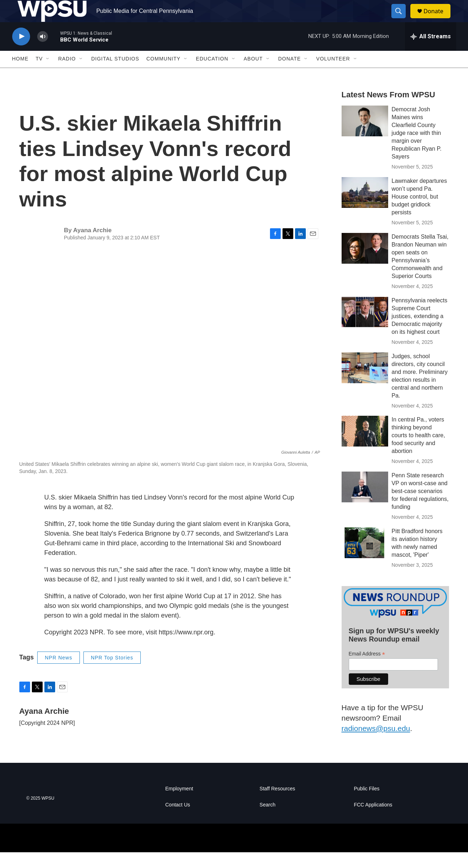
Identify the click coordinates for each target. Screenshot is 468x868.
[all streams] (431, 52)
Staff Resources (277, 804)
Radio (67, 74)
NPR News (58, 673)
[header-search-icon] (402, 19)
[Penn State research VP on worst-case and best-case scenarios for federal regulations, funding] (365, 503)
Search (267, 821)
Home (20, 74)
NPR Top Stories (112, 673)
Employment (179, 804)
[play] (21, 52)
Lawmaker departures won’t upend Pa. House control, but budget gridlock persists (419, 212)
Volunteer (333, 74)
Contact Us (178, 821)
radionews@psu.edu (376, 744)
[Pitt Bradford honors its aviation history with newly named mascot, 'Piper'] (365, 559)
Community (163, 74)
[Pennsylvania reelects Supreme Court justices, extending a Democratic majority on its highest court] (365, 327)
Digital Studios (115, 74)
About (253, 74)
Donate (438, 19)
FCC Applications (373, 821)
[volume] (43, 52)
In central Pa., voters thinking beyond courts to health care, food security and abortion (418, 451)
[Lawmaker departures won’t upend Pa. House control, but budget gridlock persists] (365, 208)
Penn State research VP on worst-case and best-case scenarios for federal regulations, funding (420, 507)
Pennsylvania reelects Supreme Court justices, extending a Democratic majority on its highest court (420, 331)
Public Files (367, 804)
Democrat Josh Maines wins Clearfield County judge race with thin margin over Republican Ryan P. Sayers (417, 148)
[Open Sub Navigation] (48, 74)
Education (212, 74)
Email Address (367, 669)
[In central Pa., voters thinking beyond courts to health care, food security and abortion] (365, 447)
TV (39, 74)
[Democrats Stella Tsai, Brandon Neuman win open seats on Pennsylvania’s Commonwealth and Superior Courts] (365, 264)
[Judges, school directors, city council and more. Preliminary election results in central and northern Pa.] (365, 383)
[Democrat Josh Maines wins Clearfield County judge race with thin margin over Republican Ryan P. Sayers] (365, 136)
